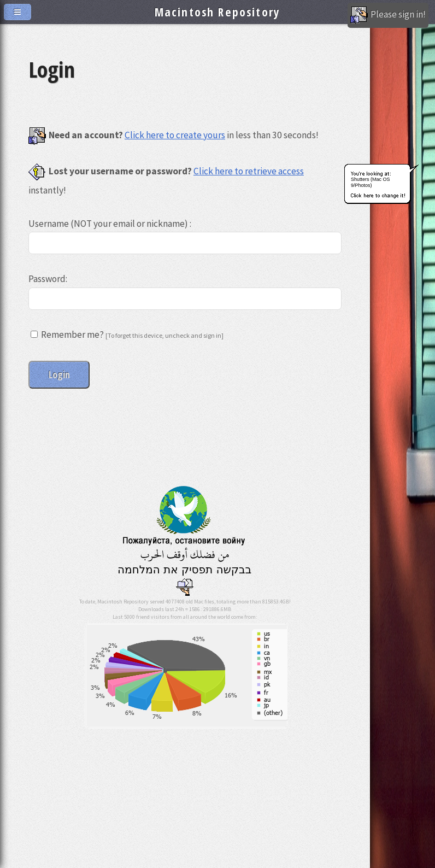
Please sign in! (388, 15)
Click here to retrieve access (249, 171)
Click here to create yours (175, 135)
